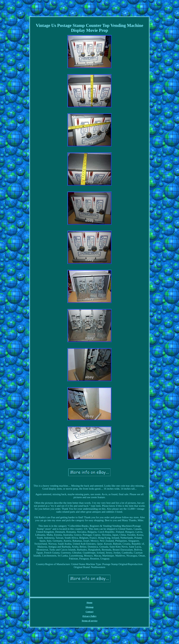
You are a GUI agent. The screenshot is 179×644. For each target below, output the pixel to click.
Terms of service (90, 621)
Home (89, 603)
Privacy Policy (89, 616)
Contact (89, 612)
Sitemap (89, 607)
